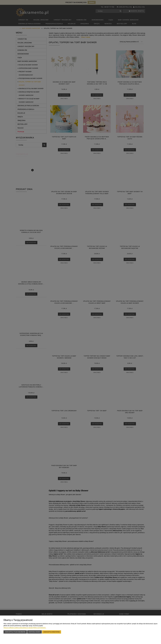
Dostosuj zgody (34, 632)
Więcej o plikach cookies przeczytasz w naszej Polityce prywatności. (25, 628)
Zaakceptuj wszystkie (52, 632)
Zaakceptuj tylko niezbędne (15, 632)
